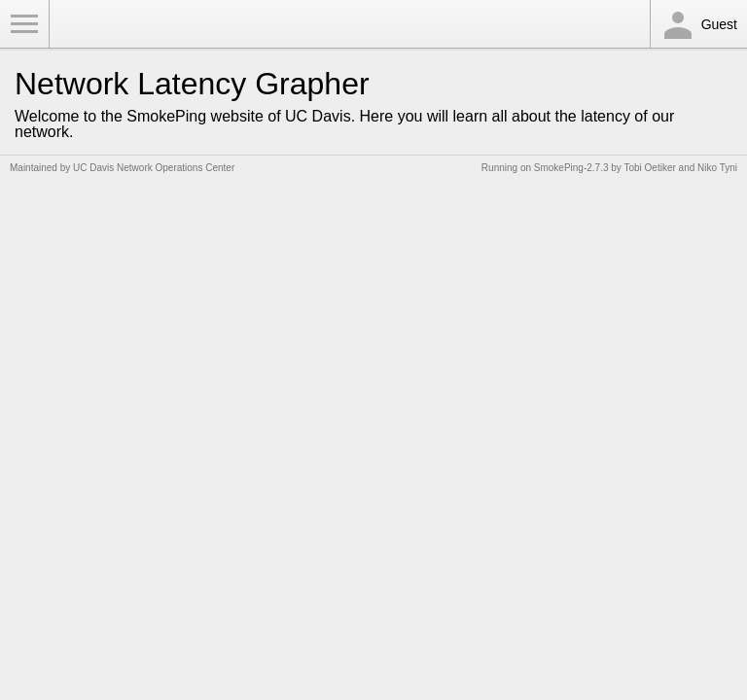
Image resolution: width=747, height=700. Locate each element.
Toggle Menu (24, 24)
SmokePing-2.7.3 (571, 168)
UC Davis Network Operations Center (154, 168)
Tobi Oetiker (649, 168)
